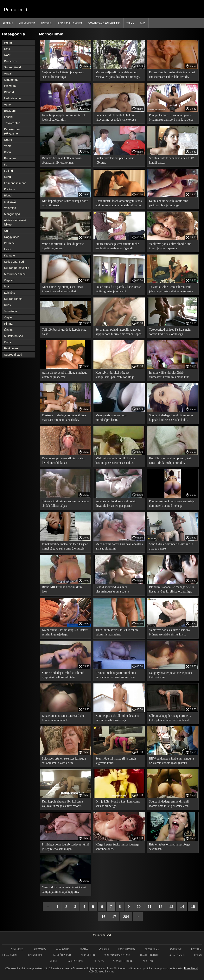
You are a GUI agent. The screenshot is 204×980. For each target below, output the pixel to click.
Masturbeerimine (15, 274)
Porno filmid (36, 955)
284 (126, 917)
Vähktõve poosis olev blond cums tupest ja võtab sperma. (170, 246)
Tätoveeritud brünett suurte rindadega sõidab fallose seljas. (65, 503)
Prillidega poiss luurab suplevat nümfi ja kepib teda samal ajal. (66, 847)
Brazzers (10, 111)
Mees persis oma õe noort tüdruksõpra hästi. (111, 418)
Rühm (8, 42)
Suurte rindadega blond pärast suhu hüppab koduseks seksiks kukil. (171, 418)
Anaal (8, 73)
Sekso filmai (153, 949)
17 (114, 917)
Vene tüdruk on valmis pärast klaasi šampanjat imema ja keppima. (64, 889)
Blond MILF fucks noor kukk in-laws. (62, 589)
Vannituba (10, 311)
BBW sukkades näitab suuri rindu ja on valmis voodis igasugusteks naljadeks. (171, 761)
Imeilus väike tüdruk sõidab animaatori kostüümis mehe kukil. (170, 375)
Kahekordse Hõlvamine (12, 131)
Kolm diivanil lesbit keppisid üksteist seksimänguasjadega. (65, 632)
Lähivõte (10, 293)
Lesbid (8, 117)
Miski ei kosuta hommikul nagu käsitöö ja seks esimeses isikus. (115, 460)
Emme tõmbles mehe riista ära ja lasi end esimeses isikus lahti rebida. (172, 75)
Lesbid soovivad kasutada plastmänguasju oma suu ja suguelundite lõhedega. (112, 590)
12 (160, 907)
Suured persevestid (17, 268)
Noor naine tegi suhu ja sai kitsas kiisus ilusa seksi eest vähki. (62, 289)
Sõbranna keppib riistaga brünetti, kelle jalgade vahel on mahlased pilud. (170, 719)
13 (171, 907)
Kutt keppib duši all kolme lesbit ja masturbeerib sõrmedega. (117, 718)
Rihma (8, 324)
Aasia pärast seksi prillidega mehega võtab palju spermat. (65, 375)
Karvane (10, 255)
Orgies (8, 317)
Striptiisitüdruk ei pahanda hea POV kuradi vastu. (171, 160)
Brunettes (10, 61)
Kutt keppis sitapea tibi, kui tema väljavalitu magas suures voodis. (62, 804)
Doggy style (12, 237)
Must (7, 286)
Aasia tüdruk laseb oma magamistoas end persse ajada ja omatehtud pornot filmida (118, 204)
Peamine (8, 23)
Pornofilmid (16, 10)
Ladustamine (12, 98)
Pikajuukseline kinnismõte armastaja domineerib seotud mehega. (172, 503)
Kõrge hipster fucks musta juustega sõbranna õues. (117, 847)
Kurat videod (27, 23)
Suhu (7, 177)
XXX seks (104, 949)
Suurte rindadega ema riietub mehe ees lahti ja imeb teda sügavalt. (117, 246)
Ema (7, 49)
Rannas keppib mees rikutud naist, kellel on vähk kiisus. (63, 460)
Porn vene (176, 949)
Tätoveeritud (12, 123)
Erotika (84, 949)
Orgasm (9, 280)
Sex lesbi (148, 961)
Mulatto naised (14, 336)
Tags (143, 23)
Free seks (98, 961)
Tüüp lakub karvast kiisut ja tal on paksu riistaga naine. (117, 632)
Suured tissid (13, 67)
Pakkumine (11, 348)
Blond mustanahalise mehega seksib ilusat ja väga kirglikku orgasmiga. (171, 589)
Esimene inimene (15, 183)
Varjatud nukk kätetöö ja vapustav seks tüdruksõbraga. (63, 75)
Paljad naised (177, 955)
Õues (8, 342)
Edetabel (47, 23)
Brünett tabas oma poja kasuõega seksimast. (169, 847)
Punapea (10, 158)
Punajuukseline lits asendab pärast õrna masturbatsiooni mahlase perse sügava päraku (171, 118)
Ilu (6, 164)
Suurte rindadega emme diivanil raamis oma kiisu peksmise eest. (169, 804)
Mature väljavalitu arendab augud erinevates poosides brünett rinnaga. (118, 75)
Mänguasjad (12, 214)
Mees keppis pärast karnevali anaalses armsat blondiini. (119, 546)
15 (193, 907)
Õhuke (8, 330)
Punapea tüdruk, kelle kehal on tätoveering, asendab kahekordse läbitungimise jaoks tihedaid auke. (117, 118)
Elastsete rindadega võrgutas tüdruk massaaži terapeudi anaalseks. (64, 418)
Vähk (7, 146)
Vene (7, 104)
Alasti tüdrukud (150, 955)
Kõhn (7, 152)
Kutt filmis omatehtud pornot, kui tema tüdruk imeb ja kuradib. (170, 460)
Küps (7, 305)
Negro (8, 140)
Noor (7, 55)
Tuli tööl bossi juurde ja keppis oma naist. (64, 332)
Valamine (10, 208)
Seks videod (88, 955)
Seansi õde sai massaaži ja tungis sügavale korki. (116, 761)
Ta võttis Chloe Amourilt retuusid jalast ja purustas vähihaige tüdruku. (171, 289)
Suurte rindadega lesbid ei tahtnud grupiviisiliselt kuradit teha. (63, 675)
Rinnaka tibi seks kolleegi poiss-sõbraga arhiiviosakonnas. (62, 160)
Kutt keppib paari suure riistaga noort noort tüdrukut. (65, 203)
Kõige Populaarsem (70, 23)
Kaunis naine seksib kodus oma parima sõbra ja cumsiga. (169, 203)
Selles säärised (14, 262)
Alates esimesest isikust (15, 222)
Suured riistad (13, 355)
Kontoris (9, 189)
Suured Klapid (13, 299)
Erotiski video (127, 949)
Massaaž (10, 202)
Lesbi (8, 249)
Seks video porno (123, 961)
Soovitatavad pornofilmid (104, 23)
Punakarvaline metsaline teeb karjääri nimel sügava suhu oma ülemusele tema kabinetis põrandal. (65, 547)
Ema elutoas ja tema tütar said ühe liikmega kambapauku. (63, 718)
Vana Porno (63, 949)
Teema (130, 23)
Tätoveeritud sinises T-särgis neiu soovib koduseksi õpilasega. (170, 332)
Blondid (9, 92)
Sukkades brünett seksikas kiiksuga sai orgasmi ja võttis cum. (64, 761)
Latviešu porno (62, 955)
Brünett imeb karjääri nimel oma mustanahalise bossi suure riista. (116, 675)
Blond (8, 195)
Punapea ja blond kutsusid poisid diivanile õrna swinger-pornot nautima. (116, 504)
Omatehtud (11, 80)
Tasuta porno (75, 961)
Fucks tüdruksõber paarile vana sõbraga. (115, 160)
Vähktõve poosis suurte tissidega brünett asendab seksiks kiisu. (169, 632)
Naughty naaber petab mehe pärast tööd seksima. (170, 675)
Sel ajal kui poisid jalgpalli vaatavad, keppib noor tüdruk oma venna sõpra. (119, 332)
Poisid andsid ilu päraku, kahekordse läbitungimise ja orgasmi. (118, 289)
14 (182, 907)
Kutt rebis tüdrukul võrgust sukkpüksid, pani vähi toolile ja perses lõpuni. (115, 375)
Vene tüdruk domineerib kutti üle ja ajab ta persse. (171, 546)
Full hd (8, 171)
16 (103, 917)
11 (150, 907)
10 (139, 907)
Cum (7, 231)
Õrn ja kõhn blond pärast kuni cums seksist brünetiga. (118, 804)
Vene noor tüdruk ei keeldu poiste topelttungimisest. (63, 246)
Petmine (9, 243)
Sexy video (18, 949)
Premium (10, 86)
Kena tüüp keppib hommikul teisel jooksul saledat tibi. (63, 117)
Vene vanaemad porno (117, 955)
